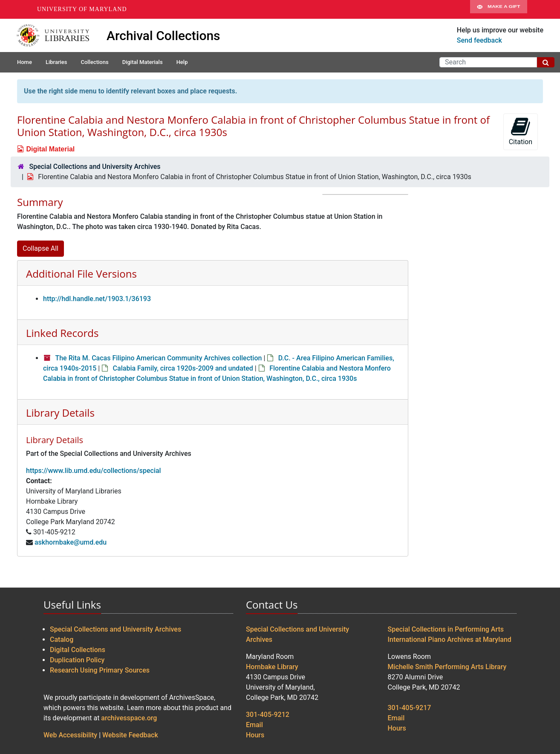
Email (254, 725)
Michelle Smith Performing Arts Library (447, 667)
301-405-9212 (268, 715)
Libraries (56, 62)
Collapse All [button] (40, 248)
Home (25, 62)
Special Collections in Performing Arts (446, 629)
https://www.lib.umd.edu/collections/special (94, 471)
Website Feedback (130, 735)
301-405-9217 (410, 708)
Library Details (60, 413)
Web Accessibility (70, 735)
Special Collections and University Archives (95, 167)
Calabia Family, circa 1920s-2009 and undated (183, 368)
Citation (521, 131)
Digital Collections (78, 650)
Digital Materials (143, 62)
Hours (255, 735)
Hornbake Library (272, 667)
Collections (94, 62)
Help (182, 62)
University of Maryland (82, 9)
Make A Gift (499, 9)
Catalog (62, 639)
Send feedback (479, 40)
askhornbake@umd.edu (71, 542)
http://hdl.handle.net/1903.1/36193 (97, 299)
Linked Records (62, 333)
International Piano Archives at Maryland (450, 639)
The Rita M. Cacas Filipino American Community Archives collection (158, 358)
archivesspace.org (129, 718)
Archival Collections (163, 36)
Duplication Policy (77, 660)
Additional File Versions (81, 274)
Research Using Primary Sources (100, 670)
